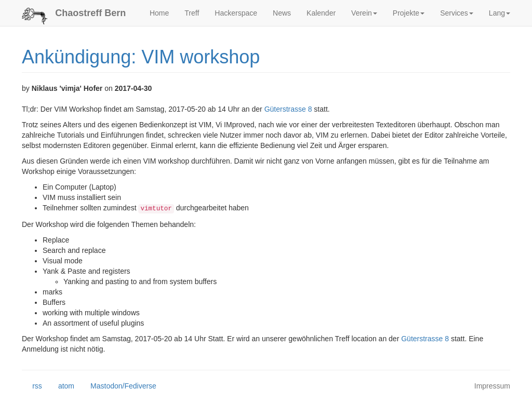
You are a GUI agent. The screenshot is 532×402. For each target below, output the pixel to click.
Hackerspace (236, 13)
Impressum (492, 386)
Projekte (409, 13)
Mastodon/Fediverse (118, 386)
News (282, 13)
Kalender (321, 13)
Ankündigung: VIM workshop (141, 57)
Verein (364, 13)
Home (159, 13)
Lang (500, 13)
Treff (192, 13)
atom (61, 386)
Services (457, 13)
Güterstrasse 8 (288, 109)
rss (32, 386)
